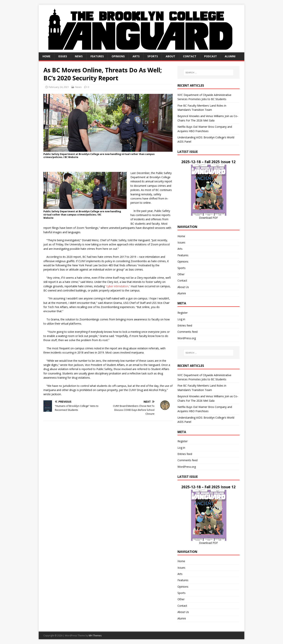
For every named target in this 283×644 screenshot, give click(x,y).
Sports (153, 56)
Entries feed (185, 325)
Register (183, 313)
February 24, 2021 (59, 87)
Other (181, 274)
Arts (136, 56)
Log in (181, 319)
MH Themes (95, 636)
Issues (63, 56)
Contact (190, 56)
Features (97, 56)
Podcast (211, 56)
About (170, 56)
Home (46, 56)
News (79, 56)
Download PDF (208, 218)
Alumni (230, 56)
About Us (183, 287)
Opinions (118, 56)
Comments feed (187, 332)
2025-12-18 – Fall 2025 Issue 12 (208, 162)
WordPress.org (187, 338)
